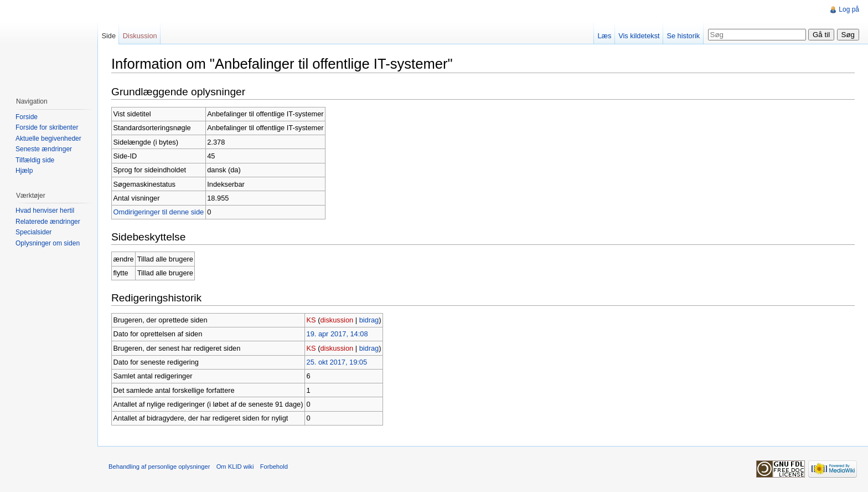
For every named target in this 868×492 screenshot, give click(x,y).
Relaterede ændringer (48, 222)
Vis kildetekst (639, 36)
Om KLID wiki (235, 467)
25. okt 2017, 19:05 (337, 362)
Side (108, 36)
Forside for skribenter (47, 127)
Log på (849, 9)
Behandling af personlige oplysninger (159, 467)
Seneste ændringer (44, 149)
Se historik (683, 36)
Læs (604, 36)
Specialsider (33, 232)
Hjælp (24, 171)
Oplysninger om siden (48, 243)
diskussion (337, 320)
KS (311, 320)
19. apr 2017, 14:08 (337, 334)
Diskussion (140, 36)
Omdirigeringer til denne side (159, 212)
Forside (27, 117)
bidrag (369, 320)
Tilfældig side (35, 160)
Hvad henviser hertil (45, 211)
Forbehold (274, 467)
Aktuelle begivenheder (48, 139)
